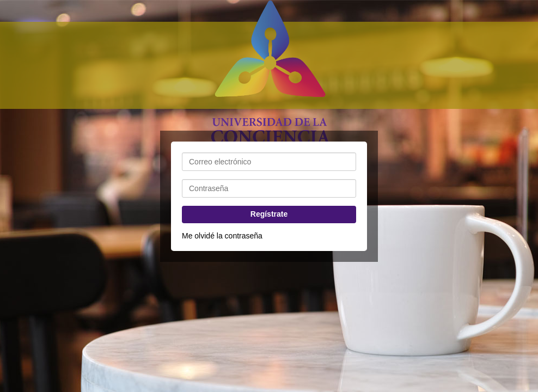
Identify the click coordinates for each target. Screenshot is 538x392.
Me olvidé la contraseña (222, 236)
